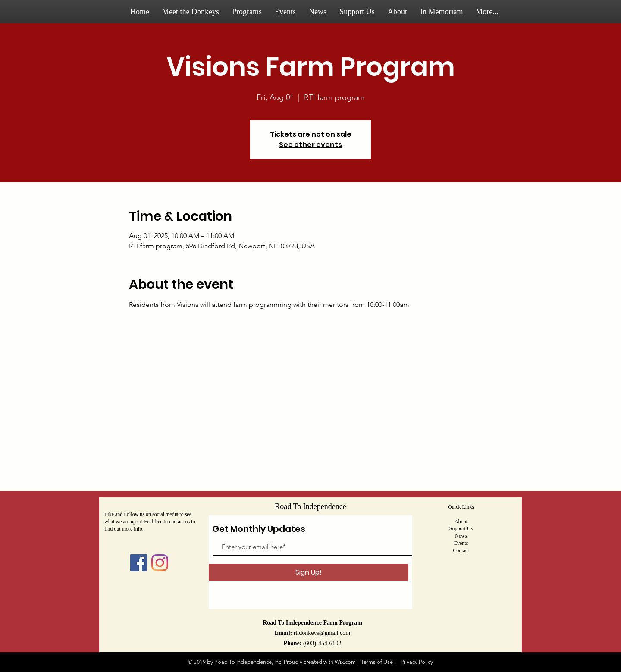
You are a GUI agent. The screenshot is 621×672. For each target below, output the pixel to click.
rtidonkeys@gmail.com (322, 633)
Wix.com (345, 662)
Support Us (461, 528)
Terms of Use (377, 662)
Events (461, 543)
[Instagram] (160, 563)
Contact (461, 550)
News (461, 536)
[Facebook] (139, 563)
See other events (310, 145)
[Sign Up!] (309, 572)
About (461, 522)
